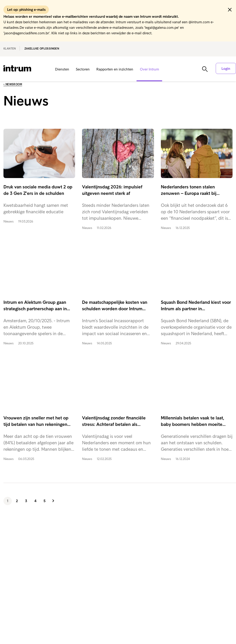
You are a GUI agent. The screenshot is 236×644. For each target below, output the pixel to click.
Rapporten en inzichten (115, 69)
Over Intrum (149, 69)
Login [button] (226, 69)
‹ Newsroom (13, 84)
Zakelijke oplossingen (42, 49)
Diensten (62, 69)
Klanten (10, 49)
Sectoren (83, 69)
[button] (230, 10)
